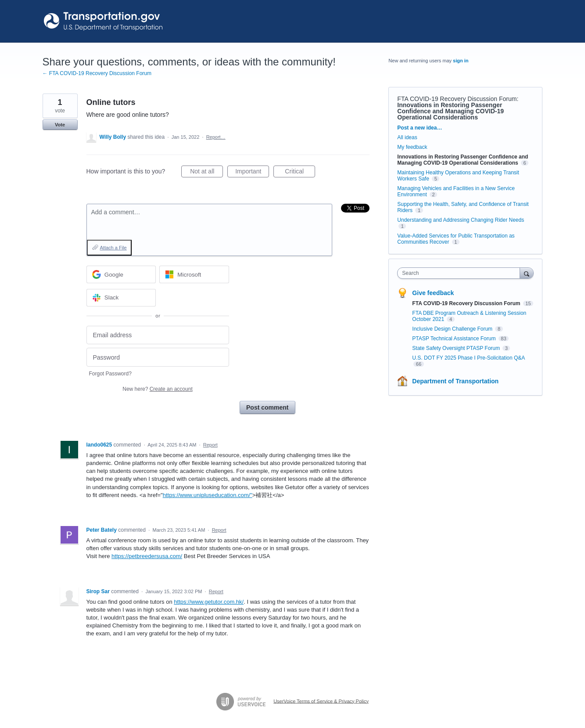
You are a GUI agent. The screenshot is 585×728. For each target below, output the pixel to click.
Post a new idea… (420, 128)
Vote (60, 125)
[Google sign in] (121, 274)
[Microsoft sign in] (194, 274)
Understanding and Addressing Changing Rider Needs (461, 220)
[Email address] (158, 335)
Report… (216, 137)
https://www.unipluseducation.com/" (208, 495)
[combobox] (461, 273)
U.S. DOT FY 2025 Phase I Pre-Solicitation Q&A (468, 358)
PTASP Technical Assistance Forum (454, 339)
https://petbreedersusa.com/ (147, 556)
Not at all (206, 173)
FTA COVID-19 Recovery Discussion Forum (457, 99)
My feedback (412, 147)
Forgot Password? (110, 374)
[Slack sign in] (121, 298)
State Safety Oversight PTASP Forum (457, 348)
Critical (300, 173)
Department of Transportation (455, 381)
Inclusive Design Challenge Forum (453, 329)
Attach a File (113, 248)
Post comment (267, 407)
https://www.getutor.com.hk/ (209, 602)
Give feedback (433, 293)
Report (210, 445)
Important (252, 173)
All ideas (407, 137)
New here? (157, 389)
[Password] (158, 357)
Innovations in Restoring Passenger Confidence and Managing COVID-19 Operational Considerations (450, 111)
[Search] (527, 273)
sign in (461, 61)
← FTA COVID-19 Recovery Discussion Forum (97, 73)
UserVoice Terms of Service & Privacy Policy (321, 701)
